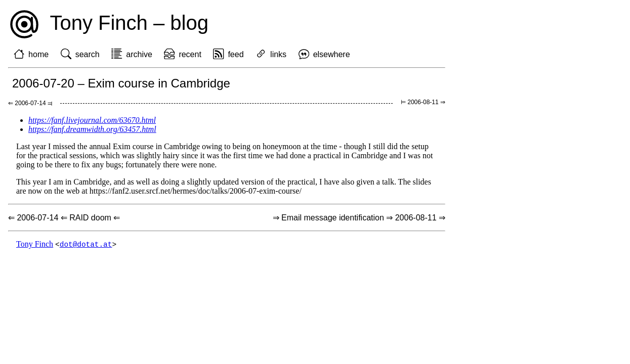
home (38, 54)
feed (236, 54)
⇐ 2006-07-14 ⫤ (30, 103)
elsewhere (332, 54)
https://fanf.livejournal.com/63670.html (92, 120)
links (278, 54)
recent (190, 54)
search (88, 54)
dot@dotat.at (86, 244)
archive (139, 54)
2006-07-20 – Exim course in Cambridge (121, 83)
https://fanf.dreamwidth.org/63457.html (92, 129)
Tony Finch (35, 244)
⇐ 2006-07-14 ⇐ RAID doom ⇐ (64, 218)
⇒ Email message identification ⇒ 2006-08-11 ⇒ (359, 218)
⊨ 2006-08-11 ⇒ (423, 102)
